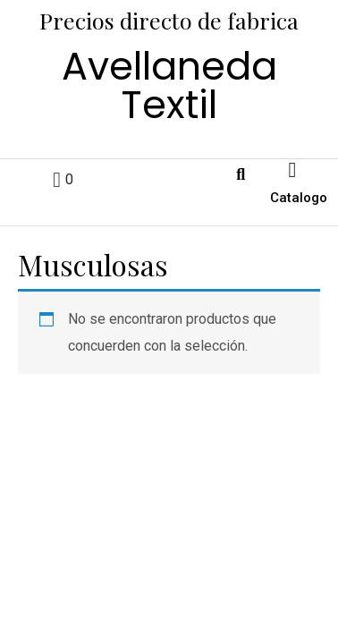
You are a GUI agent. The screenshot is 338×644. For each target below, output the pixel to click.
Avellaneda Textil (169, 85)
